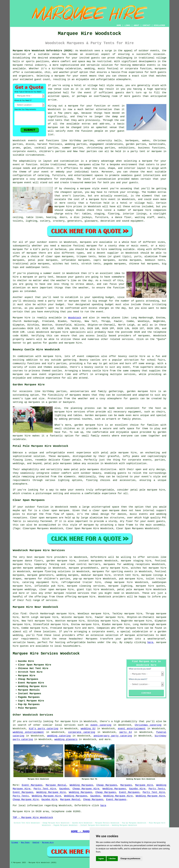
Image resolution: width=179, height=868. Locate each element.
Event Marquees (32, 785)
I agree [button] (101, 859)
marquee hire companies (150, 210)
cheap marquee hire (119, 582)
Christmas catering (148, 725)
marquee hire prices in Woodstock (78, 207)
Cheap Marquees (107, 785)
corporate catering (82, 732)
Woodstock (75, 318)
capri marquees (104, 260)
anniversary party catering (113, 736)
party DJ (126, 732)
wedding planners (66, 739)
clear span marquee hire (56, 590)
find (23, 614)
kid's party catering (44, 729)
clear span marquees (60, 257)
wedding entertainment (28, 732)
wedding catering (59, 736)
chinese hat (137, 264)
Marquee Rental (56, 785)
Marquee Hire (144, 785)
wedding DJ (88, 729)
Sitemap (15, 843)
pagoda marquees (115, 264)
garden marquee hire (141, 391)
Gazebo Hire (137, 789)
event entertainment (132, 729)
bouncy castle (94, 367)
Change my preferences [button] (130, 859)
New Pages (25, 843)
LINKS (127, 25)
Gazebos (64, 789)
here (150, 642)
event (88, 93)
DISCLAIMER (159, 25)
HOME (119, 25)
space (65, 96)
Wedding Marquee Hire (51, 792)
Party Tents (157, 789)
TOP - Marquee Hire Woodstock (33, 817)
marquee (130, 635)
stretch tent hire (126, 575)
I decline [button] (112, 859)
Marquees (126, 785)
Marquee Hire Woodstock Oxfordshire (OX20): (43, 51)
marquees (161, 69)
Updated (36, 843)
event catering (101, 725)
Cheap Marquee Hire (86, 789)
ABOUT (136, 25)
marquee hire (60, 332)
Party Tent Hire (45, 789)
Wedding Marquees (81, 785)
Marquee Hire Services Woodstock (46, 654)
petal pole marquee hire (119, 453)
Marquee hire (22, 318)
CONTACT (146, 25)
